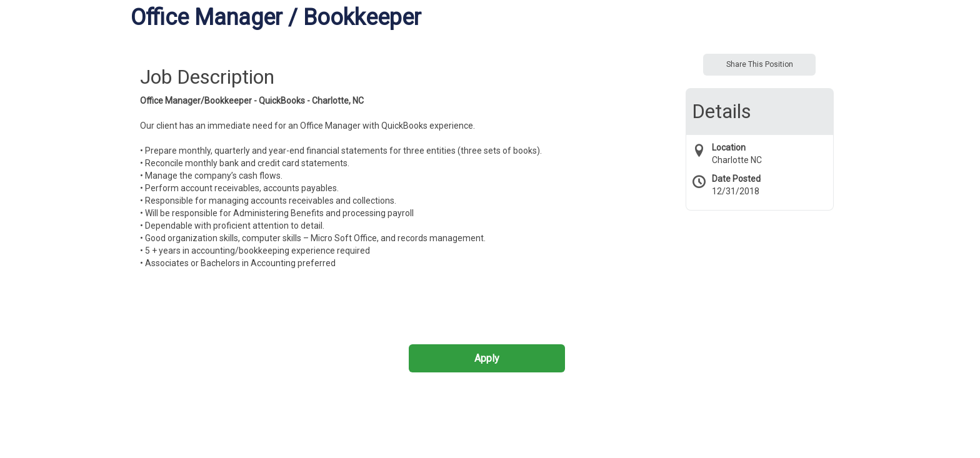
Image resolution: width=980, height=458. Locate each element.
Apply (487, 358)
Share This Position (760, 64)
